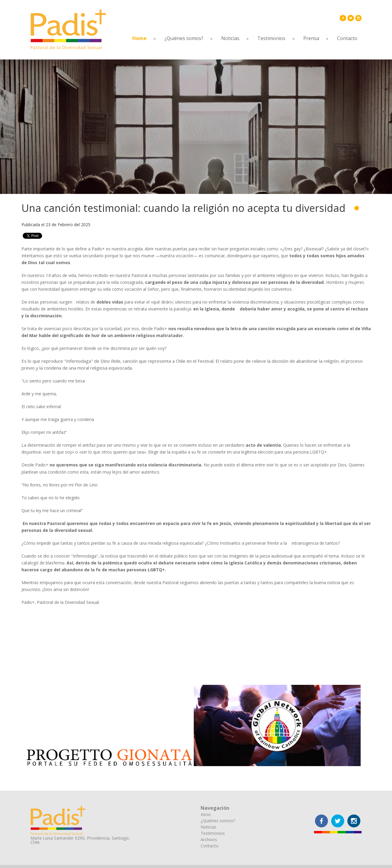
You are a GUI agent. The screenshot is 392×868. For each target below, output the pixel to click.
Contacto (347, 38)
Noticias (230, 38)
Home (139, 38)
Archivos (209, 839)
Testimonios (271, 38)
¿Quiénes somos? (184, 38)
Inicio (206, 814)
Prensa (311, 38)
